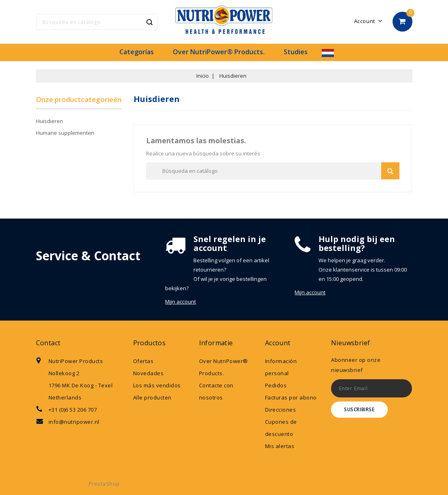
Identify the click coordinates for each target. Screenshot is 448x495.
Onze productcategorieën (79, 99)
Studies (296, 52)
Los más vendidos (157, 385)
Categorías (137, 52)
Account (278, 343)
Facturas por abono (291, 397)
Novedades (149, 373)
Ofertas (143, 361)
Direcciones (281, 410)
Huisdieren (50, 121)
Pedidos (276, 385)
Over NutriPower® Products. (219, 52)
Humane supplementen (65, 133)
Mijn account (180, 302)
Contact (48, 343)
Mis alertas (280, 446)
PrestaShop (104, 484)
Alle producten (152, 397)
